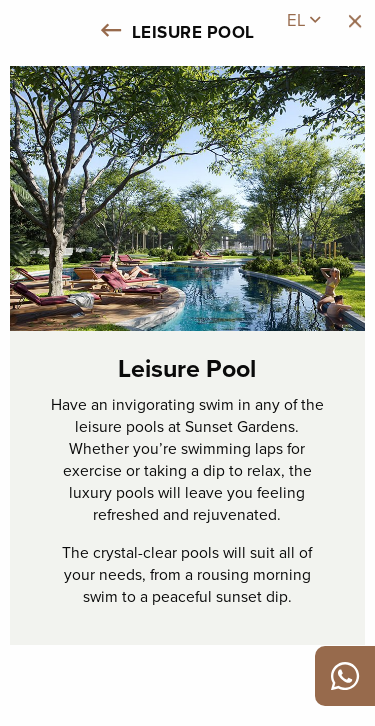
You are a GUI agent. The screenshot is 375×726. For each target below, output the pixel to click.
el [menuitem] (303, 19)
